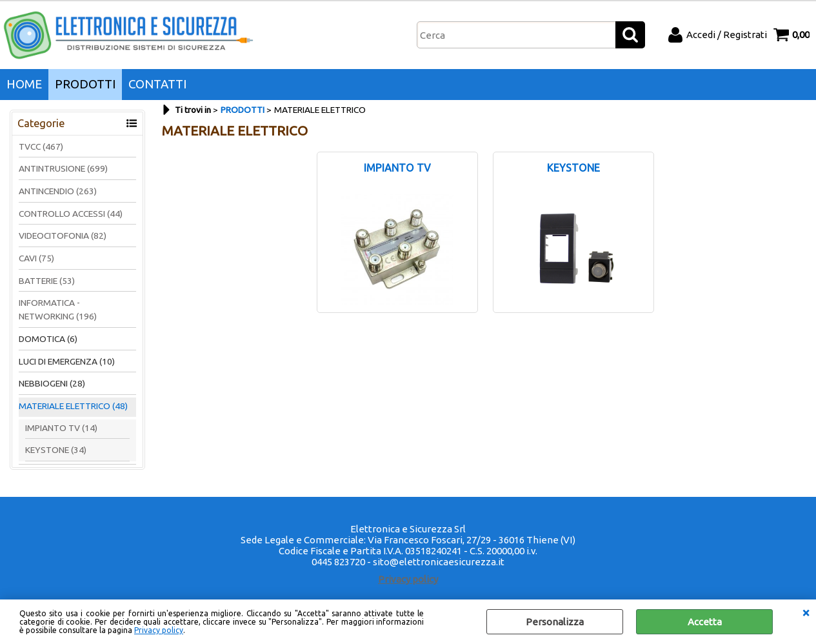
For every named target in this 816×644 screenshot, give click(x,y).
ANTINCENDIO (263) (58, 191)
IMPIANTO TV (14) (61, 428)
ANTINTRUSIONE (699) (63, 168)
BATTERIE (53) (47, 281)
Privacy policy (159, 630)
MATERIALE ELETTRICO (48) (73, 406)
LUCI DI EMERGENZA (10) (67, 361)
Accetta (705, 622)
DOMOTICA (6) (48, 339)
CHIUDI (806, 612)
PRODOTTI (85, 84)
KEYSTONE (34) (56, 450)
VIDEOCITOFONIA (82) (63, 236)
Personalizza (555, 622)
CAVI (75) (36, 258)
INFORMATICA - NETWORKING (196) (58, 309)
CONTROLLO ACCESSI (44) (71, 214)
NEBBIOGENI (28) (52, 383)
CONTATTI (157, 84)
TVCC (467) (41, 146)
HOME (24, 84)
